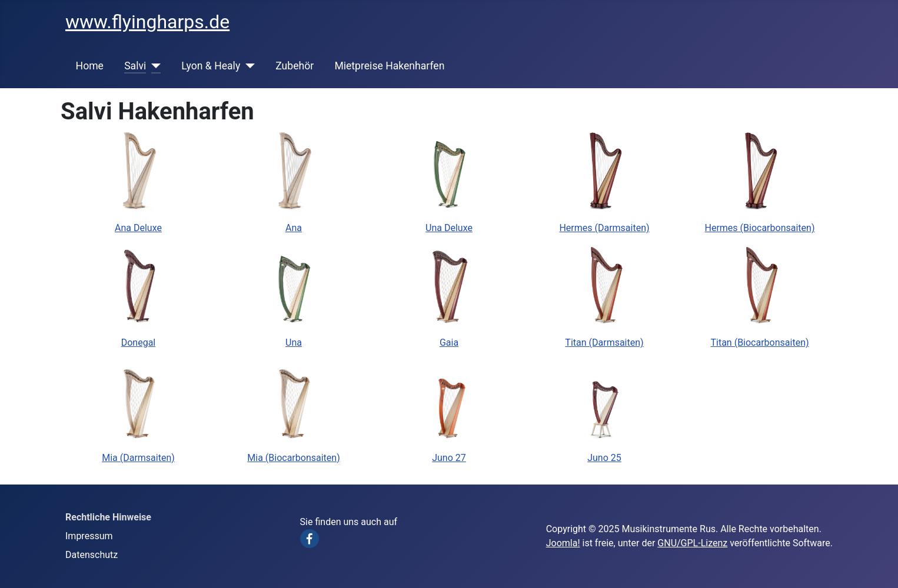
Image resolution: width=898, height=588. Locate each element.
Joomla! (563, 543)
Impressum (89, 536)
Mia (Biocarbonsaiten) (293, 458)
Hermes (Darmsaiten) (604, 228)
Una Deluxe (449, 228)
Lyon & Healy (211, 66)
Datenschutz (92, 555)
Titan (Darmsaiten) (604, 343)
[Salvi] (153, 66)
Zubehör (295, 66)
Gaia (449, 343)
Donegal (139, 343)
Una (294, 343)
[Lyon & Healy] (247, 66)
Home (90, 66)
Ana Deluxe (138, 228)
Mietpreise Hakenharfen (389, 66)
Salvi (135, 66)
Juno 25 (604, 458)
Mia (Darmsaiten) (138, 458)
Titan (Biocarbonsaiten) (759, 343)
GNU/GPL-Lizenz (692, 543)
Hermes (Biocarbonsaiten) (760, 228)
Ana (294, 228)
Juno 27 (449, 458)
